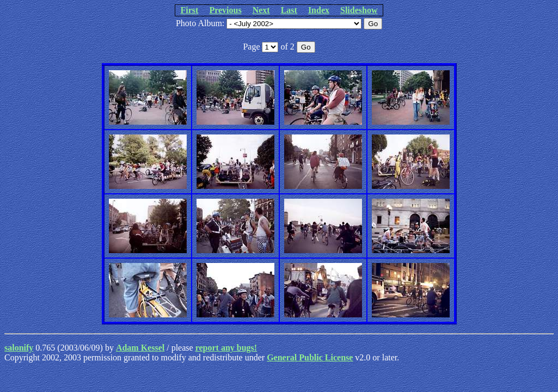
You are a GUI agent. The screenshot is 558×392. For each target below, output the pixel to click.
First (190, 10)
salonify (19, 348)
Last (289, 10)
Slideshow (359, 10)
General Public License (310, 357)
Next (261, 10)
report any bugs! (226, 348)
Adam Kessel (140, 348)
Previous (225, 10)
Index (319, 10)
